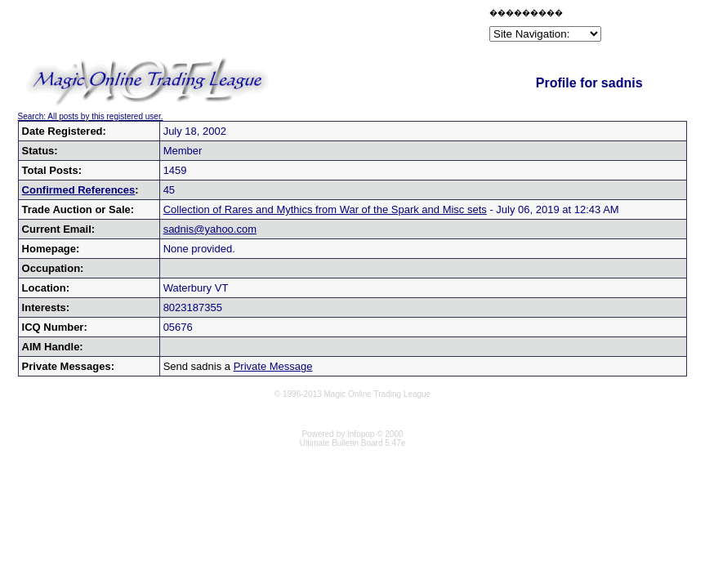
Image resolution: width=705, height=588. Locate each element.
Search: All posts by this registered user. (91, 116)
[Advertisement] (295, 28)
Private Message (273, 366)
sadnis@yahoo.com (210, 229)
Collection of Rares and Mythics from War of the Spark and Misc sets (325, 209)
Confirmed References (79, 190)
